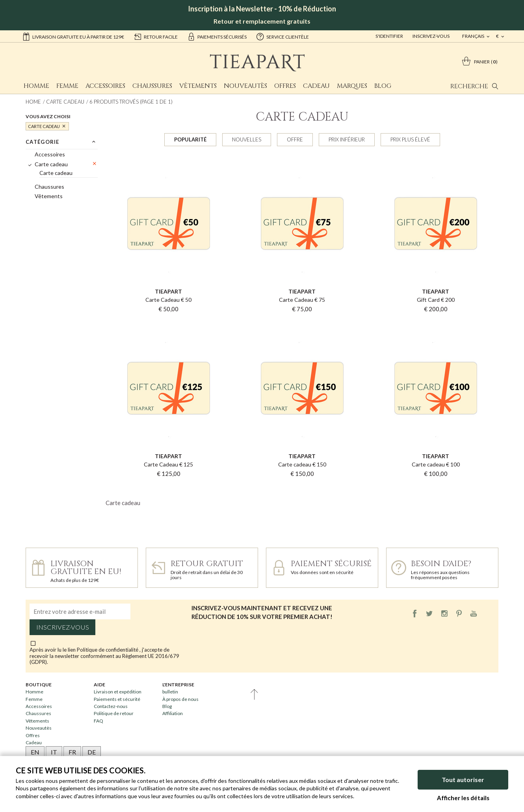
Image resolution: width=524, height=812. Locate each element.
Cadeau (316, 86)
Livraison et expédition (118, 692)
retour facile (156, 36)
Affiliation (173, 713)
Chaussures (152, 86)
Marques (352, 86)
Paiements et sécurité (117, 699)
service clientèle (282, 36)
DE (92, 752)
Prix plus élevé (410, 139)
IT (54, 752)
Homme (36, 86)
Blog (383, 86)
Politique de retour (114, 713)
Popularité (190, 139)
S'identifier (389, 36)
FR (72, 752)
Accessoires (105, 86)
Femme (67, 86)
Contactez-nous (111, 706)
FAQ (98, 721)
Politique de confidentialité (108, 650)
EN (35, 752)
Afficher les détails (463, 798)
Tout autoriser (463, 779)
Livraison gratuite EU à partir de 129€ (73, 36)
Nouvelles (247, 139)
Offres (285, 86)
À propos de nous (180, 699)
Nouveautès (245, 86)
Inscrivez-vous (431, 36)
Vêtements (198, 86)
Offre (295, 139)
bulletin (170, 692)
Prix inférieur (347, 139)
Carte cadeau (65, 102)
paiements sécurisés (217, 36)
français (474, 36)
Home (33, 102)
